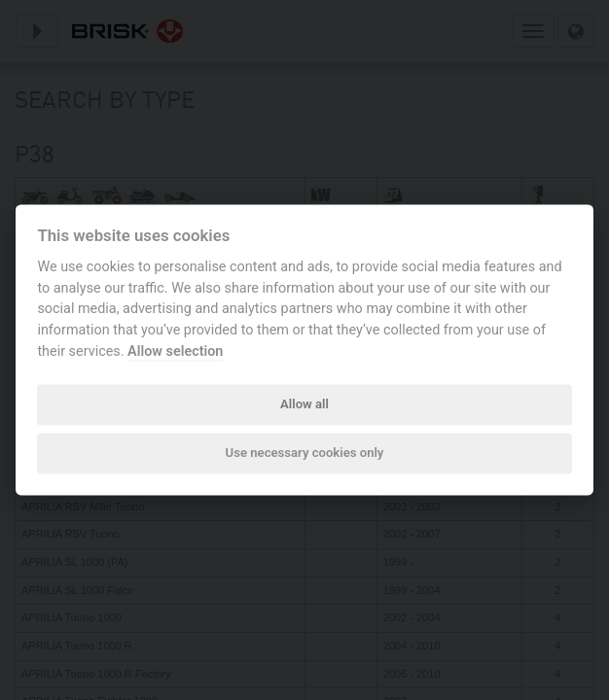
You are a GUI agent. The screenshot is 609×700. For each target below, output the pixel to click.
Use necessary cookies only (305, 453)
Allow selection (175, 351)
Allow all (304, 404)
